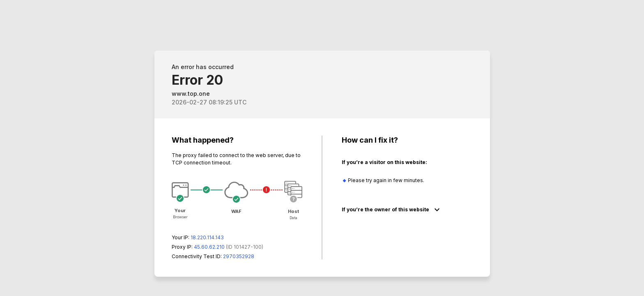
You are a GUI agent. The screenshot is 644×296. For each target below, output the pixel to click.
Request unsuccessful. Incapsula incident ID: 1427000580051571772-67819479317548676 (322, 148)
